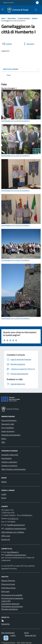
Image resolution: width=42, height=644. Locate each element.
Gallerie (34, 18)
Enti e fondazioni (8, 428)
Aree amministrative (9, 420)
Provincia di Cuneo (8, 584)
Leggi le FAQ (6, 601)
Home (3, 18)
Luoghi (4, 494)
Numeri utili (6, 539)
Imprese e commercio (9, 466)
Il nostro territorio (24, 18)
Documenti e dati (8, 424)
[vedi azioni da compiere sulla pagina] (28, 44)
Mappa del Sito (30, 635)
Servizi (26, 633)
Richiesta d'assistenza (10, 609)
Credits (13, 635)
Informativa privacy (9, 588)
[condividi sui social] (7, 44)
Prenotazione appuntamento (12, 606)
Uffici (3, 442)
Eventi (4, 498)
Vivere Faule (12, 18)
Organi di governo (8, 431)
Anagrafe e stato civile (10, 455)
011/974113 (13, 518)
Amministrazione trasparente (12, 598)
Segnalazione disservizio (10, 604)
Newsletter (6, 624)
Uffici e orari (6, 536)
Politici (4, 439)
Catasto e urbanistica (9, 462)
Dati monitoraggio (8, 633)
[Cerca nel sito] (35, 10)
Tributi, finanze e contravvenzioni (13, 469)
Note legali (5, 591)
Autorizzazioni (6, 458)
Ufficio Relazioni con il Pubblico (13, 532)
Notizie (4, 482)
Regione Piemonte (8, 3)
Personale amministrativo (11, 435)
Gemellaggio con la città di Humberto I (16, 121)
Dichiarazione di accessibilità (12, 595)
